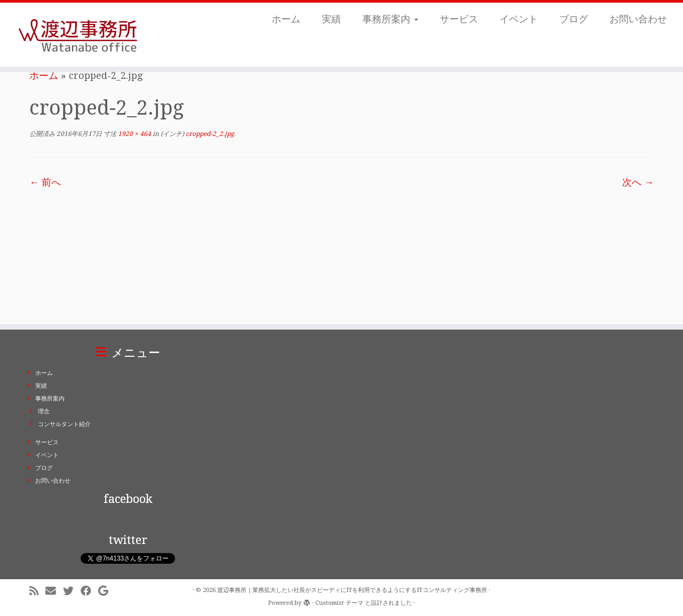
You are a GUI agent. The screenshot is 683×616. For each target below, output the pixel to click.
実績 (331, 19)
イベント (519, 19)
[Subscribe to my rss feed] (37, 591)
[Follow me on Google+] (107, 591)
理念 (44, 411)
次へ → (638, 182)
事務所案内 (390, 19)
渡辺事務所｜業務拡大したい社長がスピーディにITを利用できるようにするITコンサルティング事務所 (352, 590)
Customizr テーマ (339, 603)
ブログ (574, 19)
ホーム (286, 19)
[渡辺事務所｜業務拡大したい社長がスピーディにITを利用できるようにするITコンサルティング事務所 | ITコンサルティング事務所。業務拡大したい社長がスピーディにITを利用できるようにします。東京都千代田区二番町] (79, 35)
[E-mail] (54, 591)
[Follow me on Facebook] (89, 591)
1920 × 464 (134, 134)
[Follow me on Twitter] (72, 591)
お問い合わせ (638, 19)
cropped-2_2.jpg (209, 134)
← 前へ (45, 182)
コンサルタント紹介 (64, 424)
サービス (459, 19)
